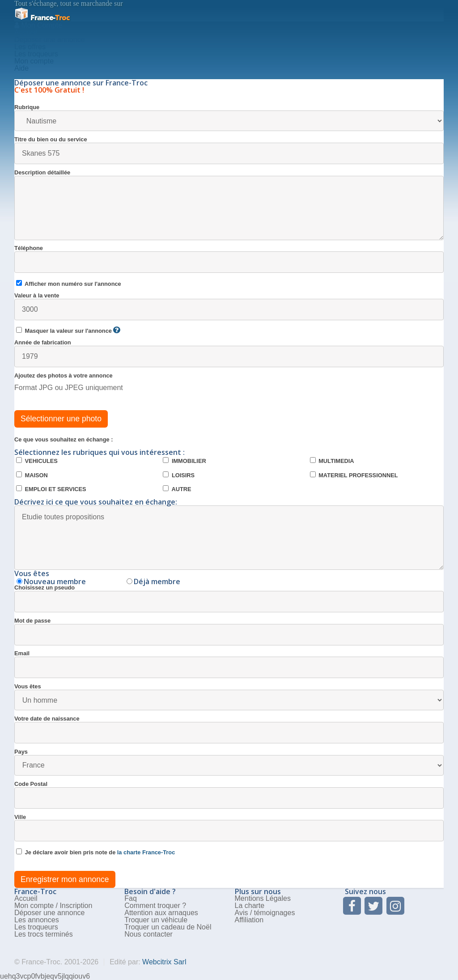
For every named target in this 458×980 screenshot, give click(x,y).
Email (229, 664)
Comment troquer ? (155, 906)
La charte (250, 906)
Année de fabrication (229, 354)
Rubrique (229, 118)
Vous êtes (229, 697)
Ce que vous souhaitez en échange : (64, 440)
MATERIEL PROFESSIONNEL (354, 475)
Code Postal (229, 795)
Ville (229, 828)
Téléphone (229, 259)
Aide (21, 68)
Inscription (76, 906)
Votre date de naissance (229, 730)
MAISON (32, 475)
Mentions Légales (263, 898)
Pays (229, 762)
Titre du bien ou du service (229, 151)
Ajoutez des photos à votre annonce (64, 376)
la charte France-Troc (146, 852)
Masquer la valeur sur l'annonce (68, 331)
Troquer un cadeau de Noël (168, 927)
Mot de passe (229, 632)
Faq (131, 898)
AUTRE (177, 489)
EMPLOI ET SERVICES (51, 489)
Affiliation (249, 920)
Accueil (26, 32)
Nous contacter (148, 934)
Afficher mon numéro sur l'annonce (69, 284)
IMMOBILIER (184, 461)
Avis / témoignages (265, 913)
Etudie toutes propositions (229, 538)
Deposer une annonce (49, 40)
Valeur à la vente (229, 307)
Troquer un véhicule (156, 920)
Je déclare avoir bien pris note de (95, 852)
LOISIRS (179, 475)
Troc (42, 18)
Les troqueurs (36, 54)
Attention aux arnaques (161, 913)
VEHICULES (37, 461)
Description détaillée (229, 205)
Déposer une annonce (49, 913)
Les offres (30, 47)
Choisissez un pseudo (229, 599)
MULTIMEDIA (332, 461)
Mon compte (34, 61)
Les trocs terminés (44, 934)
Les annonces (37, 920)
